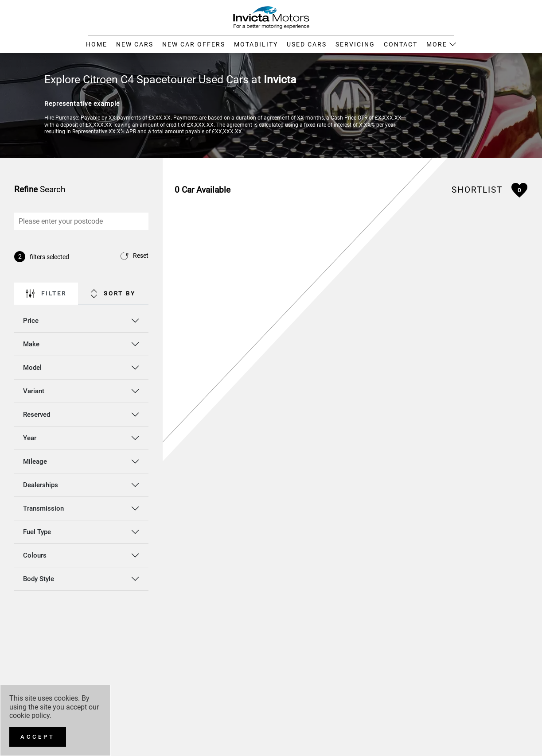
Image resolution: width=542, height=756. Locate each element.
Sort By (113, 294)
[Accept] (38, 737)
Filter (46, 294)
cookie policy (29, 715)
